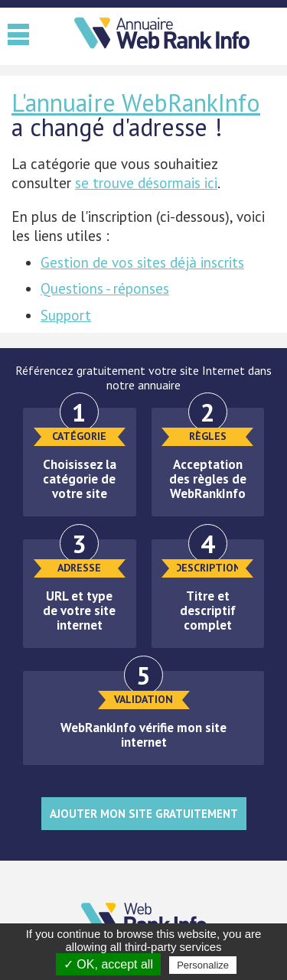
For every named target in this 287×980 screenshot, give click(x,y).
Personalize (203, 965)
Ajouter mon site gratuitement (144, 814)
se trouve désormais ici (146, 183)
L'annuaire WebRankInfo (136, 103)
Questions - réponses (105, 288)
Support (66, 315)
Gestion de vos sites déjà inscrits (142, 262)
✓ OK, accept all (108, 964)
